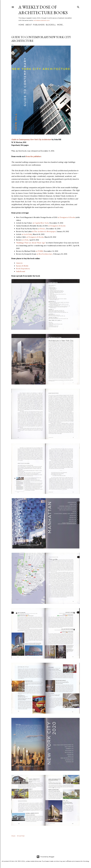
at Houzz (42, 229)
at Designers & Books (66, 217)
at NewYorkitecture (45, 254)
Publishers (39, 25)
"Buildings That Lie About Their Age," (31, 243)
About (29, 25)
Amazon (19, 263)
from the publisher (33, 156)
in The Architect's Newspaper (44, 231)
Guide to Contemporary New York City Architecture (31, 139)
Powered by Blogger (45, 857)
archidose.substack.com (42, 20)
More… (60, 25)
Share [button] (13, 836)
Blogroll (51, 25)
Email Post (21, 836)
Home (21, 25)
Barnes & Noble (22, 266)
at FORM (39, 251)
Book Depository (23, 269)
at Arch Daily (27, 234)
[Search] (78, 7)
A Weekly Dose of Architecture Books (43, 10)
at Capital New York (41, 223)
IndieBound (21, 271)
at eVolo (25, 240)
